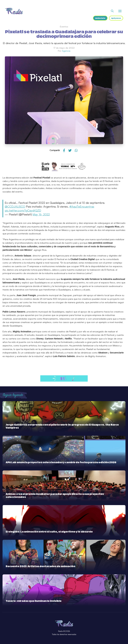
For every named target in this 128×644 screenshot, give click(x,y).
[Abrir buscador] (112, 11)
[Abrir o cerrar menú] (120, 11)
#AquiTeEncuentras (82, 206)
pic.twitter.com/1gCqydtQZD (23, 210)
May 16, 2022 (41, 214)
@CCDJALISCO (15, 206)
